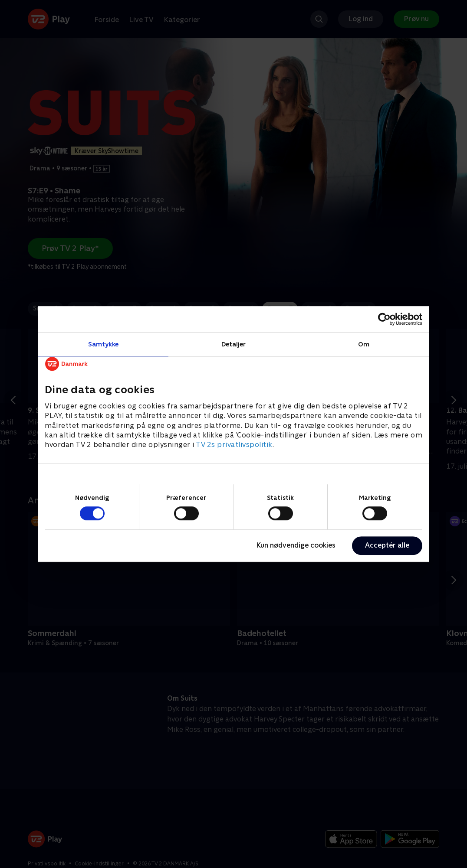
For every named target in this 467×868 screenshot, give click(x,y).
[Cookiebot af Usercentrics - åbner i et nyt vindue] (384, 319)
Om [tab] (364, 344)
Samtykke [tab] (104, 344)
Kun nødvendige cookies (296, 545)
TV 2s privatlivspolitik (234, 445)
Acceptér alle (387, 545)
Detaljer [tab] (234, 344)
